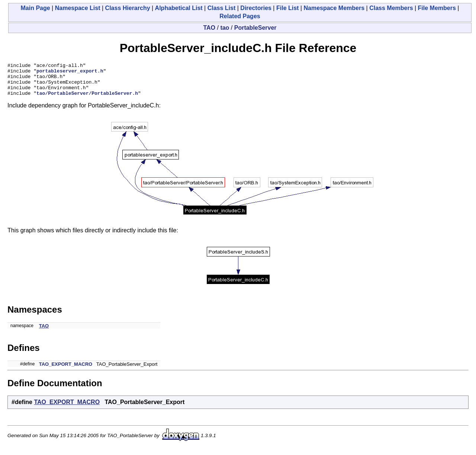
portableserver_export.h (70, 73)
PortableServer (255, 28)
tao (225, 28)
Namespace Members (334, 8)
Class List (222, 8)
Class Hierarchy (128, 8)
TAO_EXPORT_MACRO (66, 371)
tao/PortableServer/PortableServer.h (87, 100)
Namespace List (78, 8)
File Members (437, 8)
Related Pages (240, 16)
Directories (256, 8)
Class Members (391, 8)
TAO (209, 28)
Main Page (36, 8)
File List (287, 8)
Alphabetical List (179, 8)
